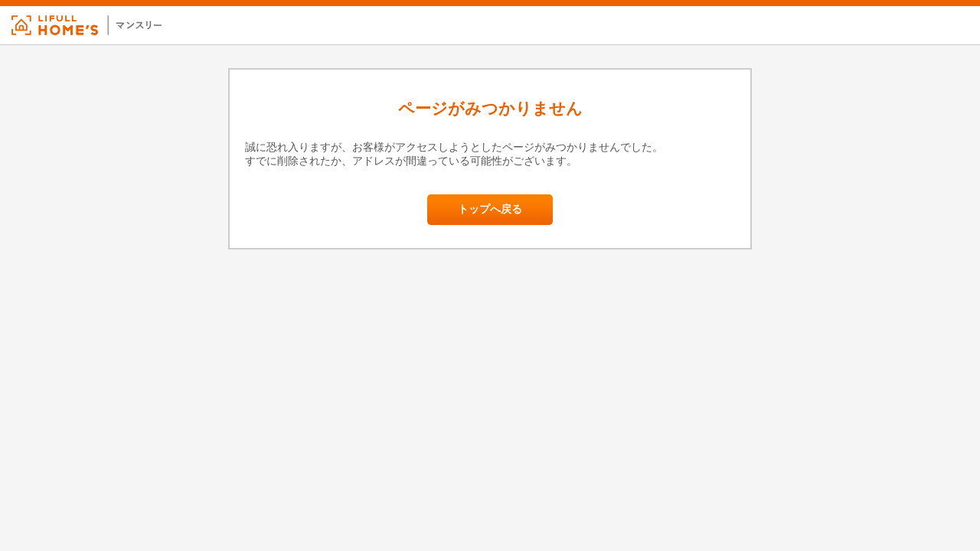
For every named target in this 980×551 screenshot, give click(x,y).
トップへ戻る (490, 209)
